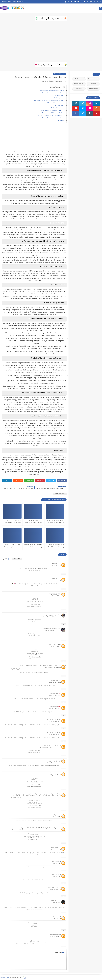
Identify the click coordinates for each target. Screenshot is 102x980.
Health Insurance (79, 84)
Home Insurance (93, 89)
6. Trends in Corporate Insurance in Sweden (54, 118)
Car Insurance (79, 79)
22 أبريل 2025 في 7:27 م (46, 747)
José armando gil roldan (58, 917)
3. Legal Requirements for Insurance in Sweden (53, 111)
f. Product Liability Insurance (58, 108)
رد (63, 574)
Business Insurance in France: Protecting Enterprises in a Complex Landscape (55, 522)
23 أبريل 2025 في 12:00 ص (55, 890)
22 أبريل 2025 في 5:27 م (58, 580)
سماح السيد (55, 815)
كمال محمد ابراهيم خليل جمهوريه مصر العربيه (52, 746)
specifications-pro (5, 977)
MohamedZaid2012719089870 (57, 593)
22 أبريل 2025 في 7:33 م (55, 775)
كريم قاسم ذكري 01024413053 (56, 888)
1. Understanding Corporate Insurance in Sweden (52, 91)
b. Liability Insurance (60, 98)
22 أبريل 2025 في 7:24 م (53, 735)
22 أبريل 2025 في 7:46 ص (58, 566)
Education (93, 84)
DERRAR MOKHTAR (57, 862)
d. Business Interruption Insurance (56, 103)
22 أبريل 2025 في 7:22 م (53, 722)
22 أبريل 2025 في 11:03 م (58, 864)
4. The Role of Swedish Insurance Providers (54, 113)
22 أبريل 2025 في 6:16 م (55, 647)
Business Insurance (59, 74)
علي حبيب (55, 578)
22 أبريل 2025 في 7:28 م (54, 762)
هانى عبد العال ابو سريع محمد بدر (56, 720)
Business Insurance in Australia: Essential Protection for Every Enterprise (33, 546)
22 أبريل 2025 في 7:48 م (15, 797)
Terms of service (12, 2)
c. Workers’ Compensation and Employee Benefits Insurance (49, 101)
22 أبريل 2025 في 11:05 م (58, 877)
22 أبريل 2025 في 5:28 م (55, 595)
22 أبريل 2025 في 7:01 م (55, 682)
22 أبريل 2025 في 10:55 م (58, 849)
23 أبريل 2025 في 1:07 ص (58, 903)
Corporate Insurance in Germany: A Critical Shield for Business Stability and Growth (33, 522)
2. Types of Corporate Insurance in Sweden (54, 93)
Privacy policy (21, 2)
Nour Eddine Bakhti (55, 935)
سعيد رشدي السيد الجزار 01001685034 (54, 614)
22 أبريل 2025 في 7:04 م (56, 709)
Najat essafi (55, 847)
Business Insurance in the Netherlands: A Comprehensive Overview (13, 522)
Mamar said (54, 901)
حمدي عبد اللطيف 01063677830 (56, 760)
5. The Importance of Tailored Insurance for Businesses (51, 116)
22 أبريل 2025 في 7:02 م (55, 695)
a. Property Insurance (60, 96)
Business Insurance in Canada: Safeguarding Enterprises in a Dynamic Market (13, 546)
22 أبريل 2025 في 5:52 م (50, 616)
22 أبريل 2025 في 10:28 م (16, 830)
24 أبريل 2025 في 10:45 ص (57, 937)
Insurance (79, 89)
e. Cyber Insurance (60, 106)
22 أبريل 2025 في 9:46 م (58, 817)
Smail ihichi (54, 564)
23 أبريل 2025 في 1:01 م (58, 919)
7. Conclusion (62, 121)
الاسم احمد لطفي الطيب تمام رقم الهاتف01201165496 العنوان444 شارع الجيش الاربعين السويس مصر (37, 828)
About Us (4, 2)
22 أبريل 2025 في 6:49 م (15, 669)
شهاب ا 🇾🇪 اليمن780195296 (57, 681)
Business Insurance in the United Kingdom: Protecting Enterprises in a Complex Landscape (56, 546)
